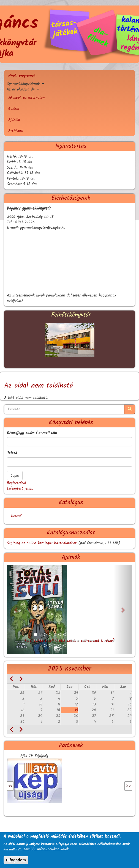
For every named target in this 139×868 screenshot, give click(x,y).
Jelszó (12, 453)
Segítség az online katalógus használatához (42, 543)
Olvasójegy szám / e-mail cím (32, 433)
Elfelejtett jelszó (20, 488)
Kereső (16, 516)
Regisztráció (16, 483)
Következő (116, 786)
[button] (16, 610)
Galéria (14, 109)
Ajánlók (14, 120)
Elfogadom (16, 860)
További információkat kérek (46, 849)
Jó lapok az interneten (26, 98)
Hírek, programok (22, 76)
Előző (18, 786)
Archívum (16, 131)
